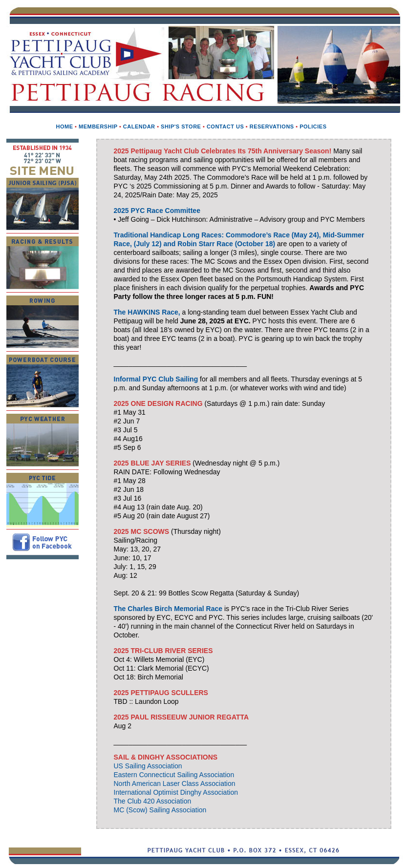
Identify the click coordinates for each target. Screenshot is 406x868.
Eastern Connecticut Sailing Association (174, 775)
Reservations (272, 127)
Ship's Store (181, 127)
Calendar (139, 127)
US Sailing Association (148, 766)
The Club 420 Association (153, 801)
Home (64, 127)
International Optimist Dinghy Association (176, 792)
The (168, 609)
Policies (313, 127)
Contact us (225, 127)
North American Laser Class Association (175, 783)
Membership (98, 127)
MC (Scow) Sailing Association (160, 810)
